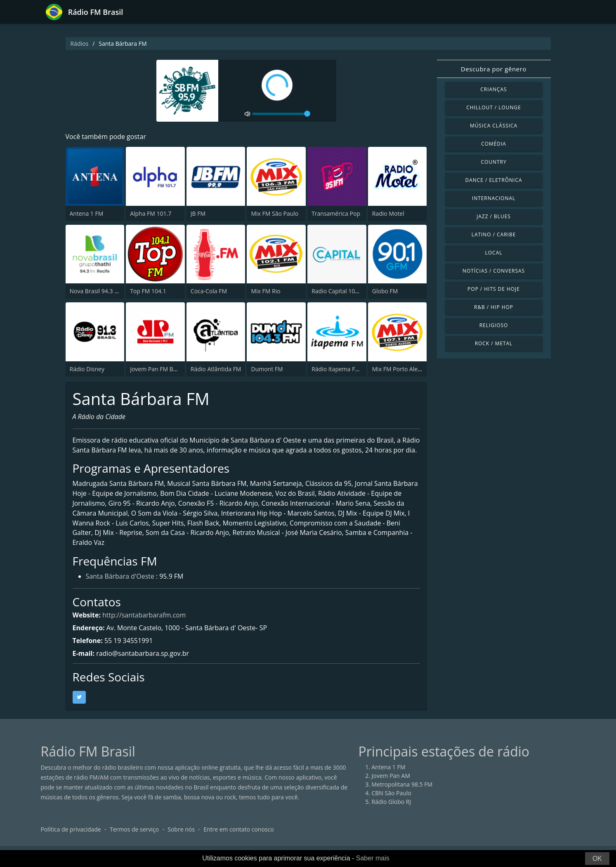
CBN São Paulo (392, 804)
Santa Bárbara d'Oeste (120, 587)
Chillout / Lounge (494, 107)
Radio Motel (388, 213)
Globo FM (385, 291)
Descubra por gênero (494, 69)
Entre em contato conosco (239, 840)
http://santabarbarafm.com (145, 626)
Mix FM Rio (266, 291)
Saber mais (373, 858)
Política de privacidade (71, 840)
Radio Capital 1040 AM (342, 291)
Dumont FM (267, 369)
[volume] (281, 114)
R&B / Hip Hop (494, 307)
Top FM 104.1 (148, 291)
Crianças (493, 89)
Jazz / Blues (494, 216)
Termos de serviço (134, 840)
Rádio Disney (87, 369)
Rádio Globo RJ (392, 812)
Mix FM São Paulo (275, 213)
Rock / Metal (494, 343)
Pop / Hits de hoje (494, 289)
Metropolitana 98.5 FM (402, 795)
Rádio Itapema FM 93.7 (342, 369)
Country (493, 162)
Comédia (494, 144)
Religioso (494, 325)
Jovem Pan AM (391, 786)
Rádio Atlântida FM (216, 369)
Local (494, 253)
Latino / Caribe (494, 234)
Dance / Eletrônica (494, 180)
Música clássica (494, 126)
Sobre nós (181, 840)
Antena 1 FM (87, 213)
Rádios (80, 44)
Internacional (494, 198)
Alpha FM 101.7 (151, 213)
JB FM (198, 213)
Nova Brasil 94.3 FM (96, 291)
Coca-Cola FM (209, 291)
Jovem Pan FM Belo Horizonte (170, 369)
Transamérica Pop (336, 213)
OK (597, 859)
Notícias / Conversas (494, 271)
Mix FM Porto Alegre (399, 369)
